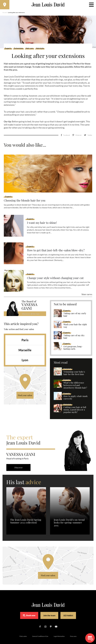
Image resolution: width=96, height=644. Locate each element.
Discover (19, 462)
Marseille (25, 345)
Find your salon (25, 390)
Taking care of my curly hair (75, 309)
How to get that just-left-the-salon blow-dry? (58, 245)
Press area (73, 631)
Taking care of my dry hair (74, 331)
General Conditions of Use (40, 631)
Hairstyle (40, 49)
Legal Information (59, 631)
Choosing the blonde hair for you (26, 195)
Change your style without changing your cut (57, 272)
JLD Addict (68, 610)
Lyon (25, 355)
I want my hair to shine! (43, 217)
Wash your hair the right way (75, 320)
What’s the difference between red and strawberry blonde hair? (75, 380)
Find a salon (23, 631)
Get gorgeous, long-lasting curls (73, 342)
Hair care (30, 49)
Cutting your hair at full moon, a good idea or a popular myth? (75, 404)
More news (87, 289)
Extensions (19, 49)
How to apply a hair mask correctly (75, 392)
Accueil (5, 13)
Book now (29, 610)
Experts (8, 49)
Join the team (49, 610)
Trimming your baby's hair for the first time (74, 367)
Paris (25, 334)
